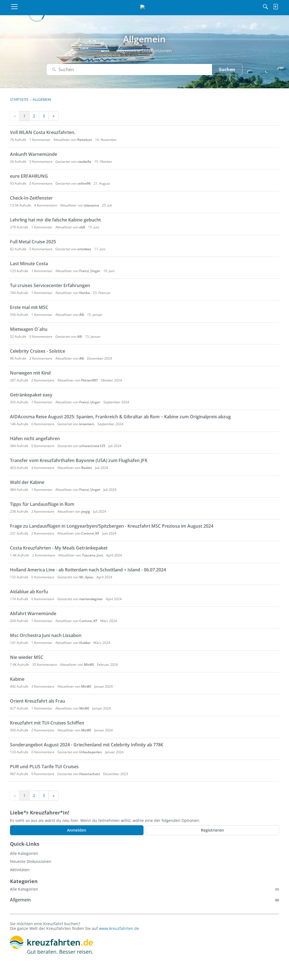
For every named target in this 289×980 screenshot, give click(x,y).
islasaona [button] (91, 205)
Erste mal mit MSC (29, 307)
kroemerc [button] (87, 424)
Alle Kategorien (24, 853)
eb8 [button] (82, 227)
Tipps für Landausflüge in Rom (42, 504)
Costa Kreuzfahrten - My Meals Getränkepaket (59, 548)
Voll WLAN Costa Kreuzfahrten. (43, 132)
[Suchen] (211, 7)
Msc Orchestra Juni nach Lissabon (46, 635)
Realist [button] (87, 468)
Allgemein (144, 900)
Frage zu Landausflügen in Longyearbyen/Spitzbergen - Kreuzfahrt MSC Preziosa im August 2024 (112, 526)
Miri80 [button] (89, 665)
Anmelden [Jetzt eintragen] (77, 830)
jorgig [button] (86, 511)
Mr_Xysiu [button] (86, 577)
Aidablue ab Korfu (29, 592)
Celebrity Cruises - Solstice (38, 351)
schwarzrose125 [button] (92, 446)
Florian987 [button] (89, 380)
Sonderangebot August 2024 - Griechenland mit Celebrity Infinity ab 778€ (87, 745)
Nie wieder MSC (27, 657)
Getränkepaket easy (31, 395)
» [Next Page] (54, 116)
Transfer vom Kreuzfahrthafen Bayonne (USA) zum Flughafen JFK (79, 460)
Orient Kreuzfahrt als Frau (38, 701)
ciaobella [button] (84, 162)
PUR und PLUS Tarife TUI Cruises (44, 767)
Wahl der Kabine (27, 482)
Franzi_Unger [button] (90, 271)
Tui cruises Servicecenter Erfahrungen (50, 285)
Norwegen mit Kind (30, 373)
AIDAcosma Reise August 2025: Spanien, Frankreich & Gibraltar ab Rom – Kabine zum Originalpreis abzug (120, 417)
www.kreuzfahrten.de (119, 928)
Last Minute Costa (29, 264)
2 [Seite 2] (34, 116)
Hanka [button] (85, 293)
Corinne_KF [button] (90, 533)
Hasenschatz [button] (90, 774)
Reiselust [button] (85, 140)
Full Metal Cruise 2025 (33, 242)
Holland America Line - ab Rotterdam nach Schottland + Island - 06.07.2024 (88, 570)
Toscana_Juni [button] (93, 555)
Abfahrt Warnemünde (33, 613)
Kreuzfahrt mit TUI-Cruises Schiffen (47, 723)
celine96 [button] (84, 183)
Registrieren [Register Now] (212, 830)
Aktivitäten (20, 870)
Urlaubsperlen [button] (91, 752)
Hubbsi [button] (85, 643)
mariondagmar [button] (91, 599)
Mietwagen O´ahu (29, 329)
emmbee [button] (84, 249)
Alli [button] (82, 315)
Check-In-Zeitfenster (31, 198)
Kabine (17, 679)
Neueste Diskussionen (31, 861)
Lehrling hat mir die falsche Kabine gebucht (55, 220)
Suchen (227, 69)
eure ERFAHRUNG (29, 176)
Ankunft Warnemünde (34, 154)
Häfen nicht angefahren (35, 439)
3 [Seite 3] (44, 116)
